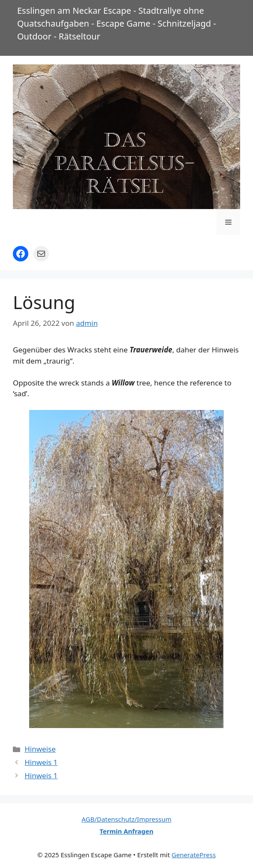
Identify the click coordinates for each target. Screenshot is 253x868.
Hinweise (40, 749)
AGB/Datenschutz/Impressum (126, 819)
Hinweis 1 (41, 762)
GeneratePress (194, 855)
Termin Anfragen (126, 831)
